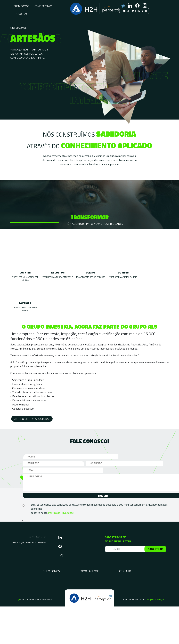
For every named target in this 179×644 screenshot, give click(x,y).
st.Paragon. (160, 599)
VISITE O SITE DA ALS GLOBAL (32, 419)
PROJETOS (21, 14)
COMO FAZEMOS (44, 6)
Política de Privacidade (61, 513)
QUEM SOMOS (21, 6)
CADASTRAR (155, 549)
